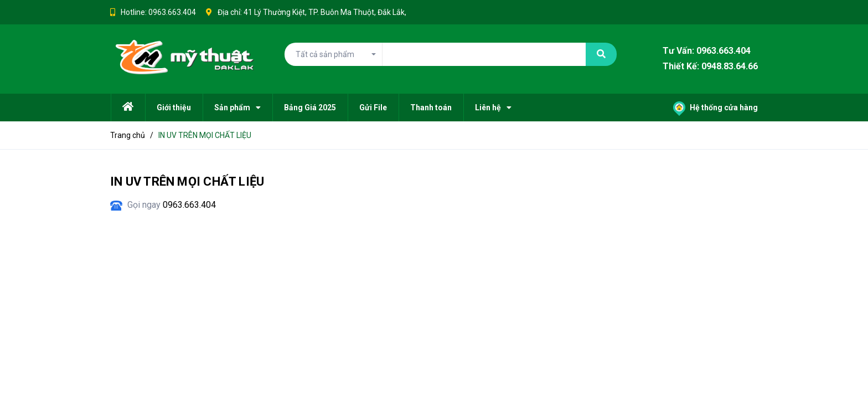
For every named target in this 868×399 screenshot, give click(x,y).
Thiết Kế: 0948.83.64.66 (710, 67)
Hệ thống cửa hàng (715, 108)
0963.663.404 (172, 12)
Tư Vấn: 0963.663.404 (707, 51)
